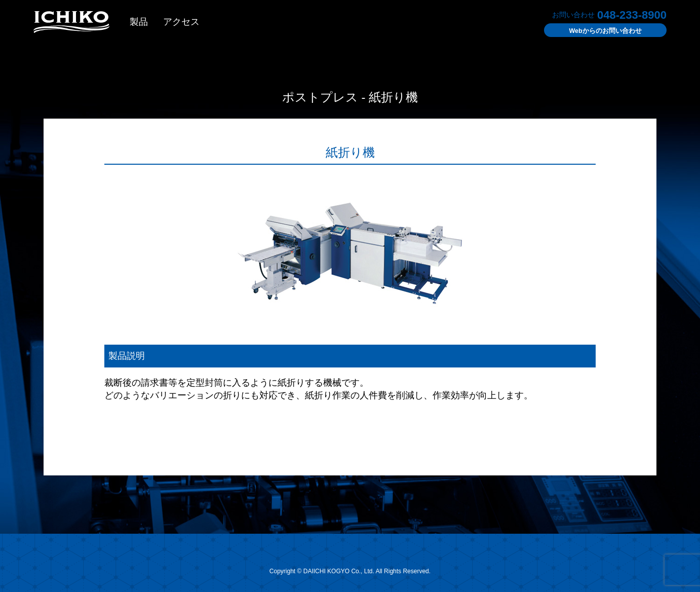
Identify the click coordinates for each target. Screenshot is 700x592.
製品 (139, 23)
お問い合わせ (599, 32)
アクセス (181, 23)
